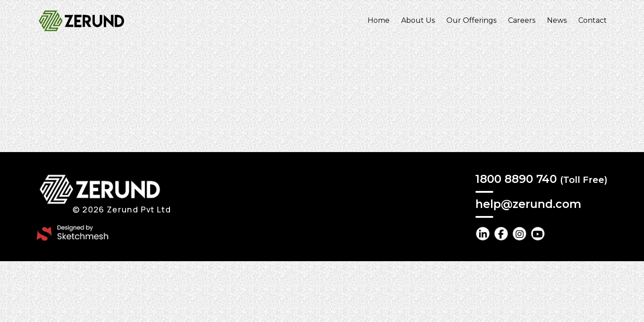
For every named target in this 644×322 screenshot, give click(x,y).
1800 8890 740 (541, 179)
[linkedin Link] (483, 234)
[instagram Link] (519, 234)
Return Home (323, 116)
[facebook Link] (501, 234)
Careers (522, 20)
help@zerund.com (528, 204)
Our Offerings (471, 20)
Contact (593, 20)
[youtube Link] (538, 234)
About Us (418, 20)
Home (379, 20)
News (557, 20)
